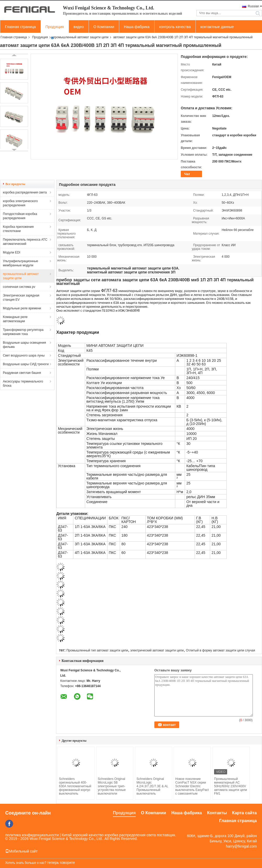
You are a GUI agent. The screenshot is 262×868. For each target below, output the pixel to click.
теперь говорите (61, 862)
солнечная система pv (19, 287)
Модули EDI (12, 252)
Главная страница (20, 27)
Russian (253, 6)
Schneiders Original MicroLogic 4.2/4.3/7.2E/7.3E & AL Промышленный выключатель (152, 786)
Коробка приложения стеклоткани (18, 229)
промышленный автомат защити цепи (81, 37)
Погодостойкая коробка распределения (20, 216)
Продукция (55, 27)
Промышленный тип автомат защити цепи (97, 650)
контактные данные (217, 27)
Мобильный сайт (21, 851)
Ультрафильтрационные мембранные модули (21, 263)
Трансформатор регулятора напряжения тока (23, 332)
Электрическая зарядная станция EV (21, 298)
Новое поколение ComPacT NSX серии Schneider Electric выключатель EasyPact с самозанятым (192, 786)
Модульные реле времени (22, 308)
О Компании (104, 27)
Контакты (217, 813)
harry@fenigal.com (241, 846)
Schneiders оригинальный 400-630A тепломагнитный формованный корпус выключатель (75, 786)
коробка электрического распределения (20, 203)
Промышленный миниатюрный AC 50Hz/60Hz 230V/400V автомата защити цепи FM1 (231, 786)
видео (79, 27)
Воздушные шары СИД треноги (26, 364)
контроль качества (175, 27)
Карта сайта (244, 813)
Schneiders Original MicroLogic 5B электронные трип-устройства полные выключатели (112, 786)
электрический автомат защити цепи (157, 650)
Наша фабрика (137, 27)
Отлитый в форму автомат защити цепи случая (220, 650)
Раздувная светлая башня (22, 373)
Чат (187, 174)
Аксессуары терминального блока (23, 384)
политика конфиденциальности (32, 835)
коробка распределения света (25, 192)
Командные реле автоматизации (15, 319)
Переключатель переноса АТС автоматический (25, 242)
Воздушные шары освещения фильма (24, 345)
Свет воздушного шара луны (24, 355)
